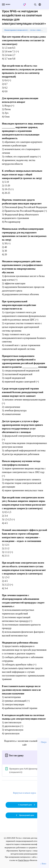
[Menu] (6, 5)
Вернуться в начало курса (24, 793)
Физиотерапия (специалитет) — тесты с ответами (24, 30)
